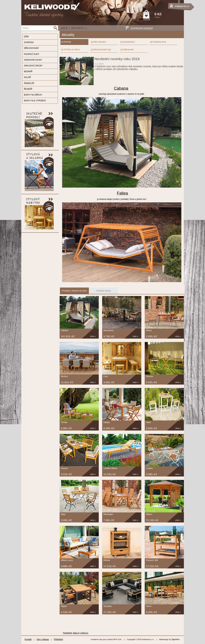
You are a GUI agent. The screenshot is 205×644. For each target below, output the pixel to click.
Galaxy (107, 422)
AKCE (64, 28)
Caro (106, 376)
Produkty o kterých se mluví (74, 291)
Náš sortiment (100, 42)
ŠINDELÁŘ (29, 83)
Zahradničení (129, 42)
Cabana (65, 330)
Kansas (64, 468)
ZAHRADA (29, 42)
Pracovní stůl (152, 560)
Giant (149, 422)
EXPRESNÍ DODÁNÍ (142, 28)
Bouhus (64, 376)
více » (93, 336)
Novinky (68, 42)
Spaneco (175, 639)
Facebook (68, 633)
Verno (149, 606)
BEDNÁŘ (28, 71)
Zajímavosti (128, 50)
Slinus (149, 330)
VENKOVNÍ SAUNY (33, 60)
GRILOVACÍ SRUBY (33, 66)
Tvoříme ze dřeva (72, 50)
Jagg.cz (76, 633)
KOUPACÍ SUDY (32, 54)
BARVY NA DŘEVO (33, 95)
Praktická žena (159, 42)
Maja (63, 514)
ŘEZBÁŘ (28, 89)
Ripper (64, 606)
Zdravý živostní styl (102, 50)
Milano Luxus (67, 560)
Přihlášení (58, 639)
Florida (64, 422)
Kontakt (28, 639)
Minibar (107, 560)
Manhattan (108, 514)
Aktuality (78, 28)
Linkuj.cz (84, 633)
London (149, 468)
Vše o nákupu (43, 639)
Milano (149, 514)
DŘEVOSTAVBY (31, 48)
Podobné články (104, 291)
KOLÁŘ (27, 77)
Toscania (108, 606)
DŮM (26, 37)
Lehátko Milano (110, 468)
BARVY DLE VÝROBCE (35, 101)
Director (150, 376)
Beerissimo (109, 330)
